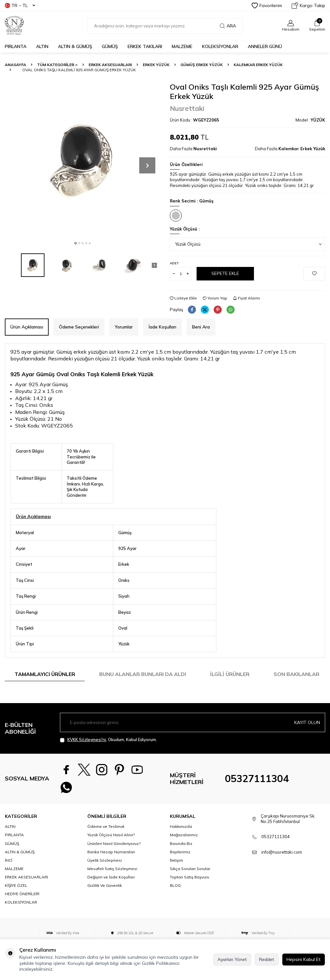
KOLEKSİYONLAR (220, 46)
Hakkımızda (181, 826)
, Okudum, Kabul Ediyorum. (108, 740)
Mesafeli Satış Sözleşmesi (112, 869)
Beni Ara (201, 327)
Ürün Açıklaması (27, 327)
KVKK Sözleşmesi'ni (87, 740)
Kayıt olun (307, 722)
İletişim (176, 860)
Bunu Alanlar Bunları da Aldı (143, 674)
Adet (174, 263)
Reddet (267, 959)
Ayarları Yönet (232, 959)
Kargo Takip (308, 5)
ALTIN (42, 46)
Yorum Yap (215, 298)
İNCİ (9, 860)
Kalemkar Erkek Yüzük (258, 65)
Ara (228, 26)
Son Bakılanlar (296, 674)
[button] (76, 243)
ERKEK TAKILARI (145, 46)
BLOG (175, 885)
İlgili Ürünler (230, 674)
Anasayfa (15, 65)
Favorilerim (267, 5)
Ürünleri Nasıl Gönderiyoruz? (114, 843)
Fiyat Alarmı (247, 298)
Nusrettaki (187, 108)
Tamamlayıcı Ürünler (45, 674)
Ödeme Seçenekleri (79, 327)
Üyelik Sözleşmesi (105, 860)
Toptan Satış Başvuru (189, 877)
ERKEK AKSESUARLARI (110, 65)
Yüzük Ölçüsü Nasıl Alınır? (111, 835)
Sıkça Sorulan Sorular (190, 869)
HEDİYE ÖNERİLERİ (22, 894)
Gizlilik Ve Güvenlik (105, 885)
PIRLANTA (16, 46)
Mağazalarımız (184, 835)
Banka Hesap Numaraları (111, 852)
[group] (82, 160)
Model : (310, 120)
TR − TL (20, 5)
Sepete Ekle (225, 273)
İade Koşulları (162, 327)
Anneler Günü (265, 46)
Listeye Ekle (183, 298)
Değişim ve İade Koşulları (111, 877)
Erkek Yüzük (156, 65)
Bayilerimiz (180, 852)
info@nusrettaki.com (282, 852)
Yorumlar (124, 327)
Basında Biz (181, 843)
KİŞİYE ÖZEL (16, 885)
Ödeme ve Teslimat (106, 826)
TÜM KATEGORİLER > (57, 65)
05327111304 (257, 779)
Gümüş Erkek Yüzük (202, 65)
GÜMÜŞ (110, 46)
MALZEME (182, 46)
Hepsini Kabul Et (304, 959)
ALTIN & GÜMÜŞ (75, 46)
